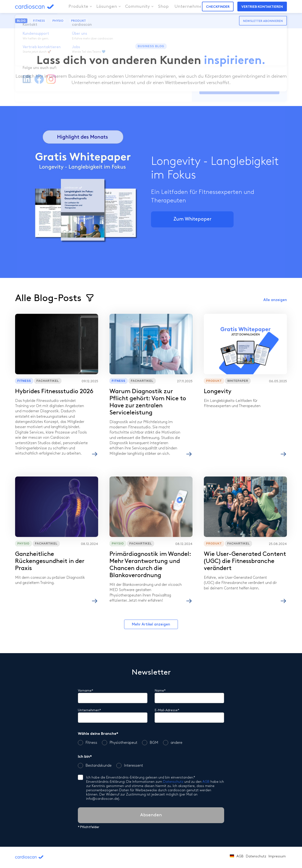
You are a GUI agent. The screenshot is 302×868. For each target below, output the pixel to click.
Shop (158, 6)
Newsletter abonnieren (263, 21)
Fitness (39, 21)
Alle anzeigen (275, 300)
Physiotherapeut (120, 743)
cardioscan (42, 6)
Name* (160, 691)
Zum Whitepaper (192, 219)
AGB (206, 782)
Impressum (277, 857)
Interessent (130, 766)
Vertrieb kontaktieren (262, 7)
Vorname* (86, 691)
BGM (150, 743)
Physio (58, 21)
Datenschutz (173, 782)
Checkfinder (218, 7)
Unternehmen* (89, 710)
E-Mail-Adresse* (167, 710)
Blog (21, 21)
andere (173, 743)
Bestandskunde (95, 766)
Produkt (78, 21)
